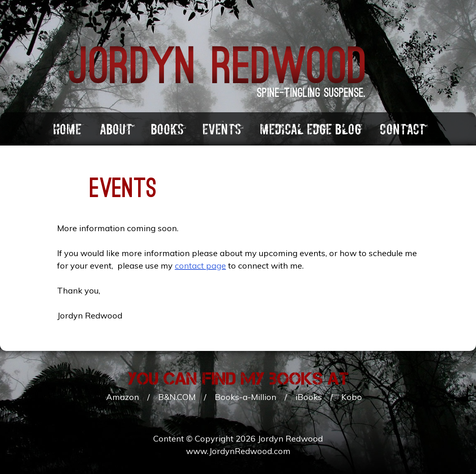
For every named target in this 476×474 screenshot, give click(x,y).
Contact (402, 129)
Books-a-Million (245, 397)
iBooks (309, 397)
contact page (200, 265)
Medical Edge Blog (310, 129)
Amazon (123, 397)
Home (67, 129)
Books (167, 129)
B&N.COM (177, 397)
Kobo (352, 397)
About (116, 129)
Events (222, 129)
